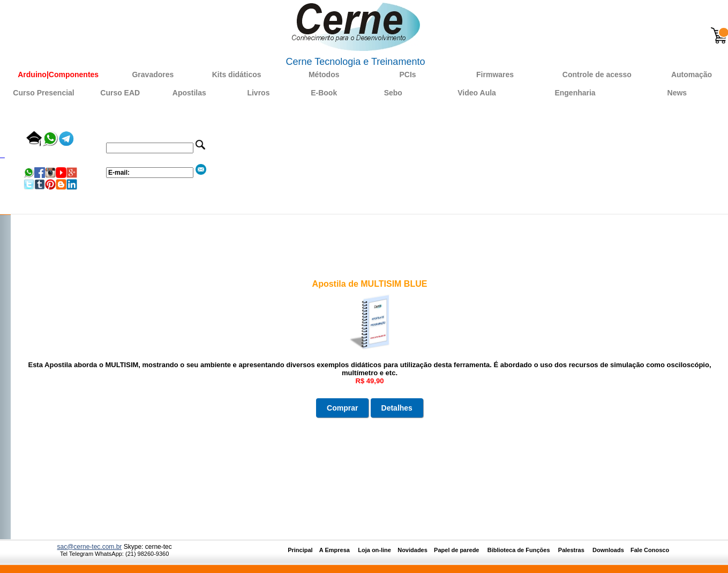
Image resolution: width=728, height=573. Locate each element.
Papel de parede (456, 550)
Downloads (608, 550)
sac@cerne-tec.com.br (89, 547)
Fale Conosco (650, 550)
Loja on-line (374, 550)
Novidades (416, 550)
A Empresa (338, 550)
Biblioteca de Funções (520, 550)
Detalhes (397, 408)
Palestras (572, 550)
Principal (300, 550)
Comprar (342, 408)
